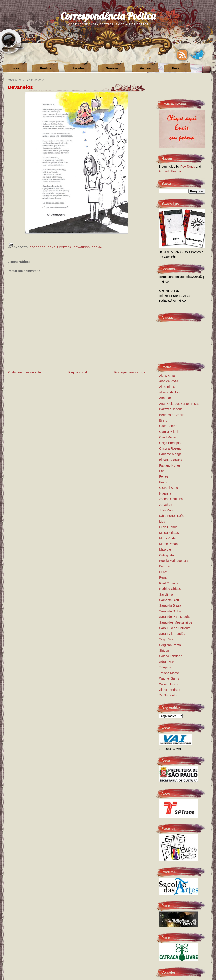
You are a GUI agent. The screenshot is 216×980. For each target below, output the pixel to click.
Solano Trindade (171, 656)
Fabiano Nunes (170, 465)
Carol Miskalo (169, 437)
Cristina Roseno (170, 448)
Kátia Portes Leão (172, 516)
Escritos (78, 68)
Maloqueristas (169, 533)
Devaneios (20, 87)
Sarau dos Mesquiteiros (176, 622)
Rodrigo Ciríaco (170, 589)
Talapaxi (165, 667)
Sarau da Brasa (170, 605)
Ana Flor (165, 398)
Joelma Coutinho (171, 499)
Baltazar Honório (171, 409)
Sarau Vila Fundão (172, 634)
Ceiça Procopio (170, 443)
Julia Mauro (167, 510)
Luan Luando (168, 527)
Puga (163, 577)
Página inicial (78, 372)
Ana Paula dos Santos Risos (179, 404)
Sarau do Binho (170, 611)
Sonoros (112, 68)
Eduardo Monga (170, 454)
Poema (97, 247)
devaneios (82, 247)
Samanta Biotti (169, 600)
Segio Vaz (166, 639)
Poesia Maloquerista (173, 561)
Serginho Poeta (170, 645)
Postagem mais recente (24, 372)
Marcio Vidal (168, 538)
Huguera (165, 493)
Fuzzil (163, 482)
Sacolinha (166, 594)
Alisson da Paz (170, 392)
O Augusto (167, 555)
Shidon (164, 650)
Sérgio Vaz (167, 662)
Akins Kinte (167, 376)
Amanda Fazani (170, 171)
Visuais (145, 68)
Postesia (165, 566)
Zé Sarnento (168, 695)
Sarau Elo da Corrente (175, 628)
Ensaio (177, 68)
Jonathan (166, 505)
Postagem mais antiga (130, 372)
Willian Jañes (168, 684)
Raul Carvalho (169, 583)
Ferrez (164, 476)
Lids (162, 521)
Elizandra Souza (171, 460)
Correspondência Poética (108, 16)
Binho (163, 420)
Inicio (15, 68)
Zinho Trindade (170, 690)
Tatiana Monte (169, 673)
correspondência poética (51, 247)
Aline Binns (167, 387)
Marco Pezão (168, 544)
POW (163, 572)
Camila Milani (169, 432)
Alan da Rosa (169, 381)
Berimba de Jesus (172, 415)
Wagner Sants (169, 678)
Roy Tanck (188, 167)
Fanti (163, 471)
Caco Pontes (168, 426)
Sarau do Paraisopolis (175, 617)
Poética (46, 68)
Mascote (165, 549)
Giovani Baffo (169, 488)
